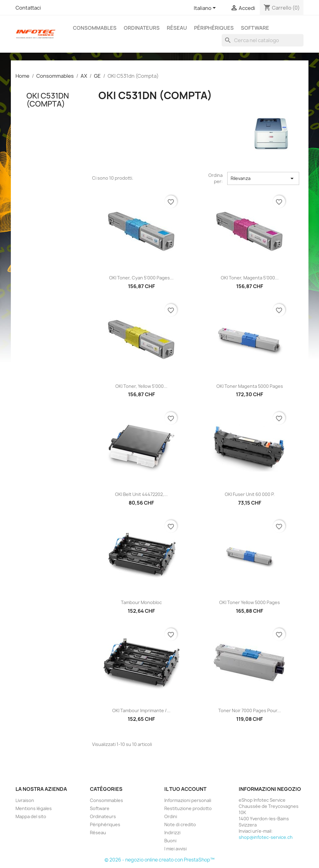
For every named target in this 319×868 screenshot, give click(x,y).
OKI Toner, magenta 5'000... (250, 278)
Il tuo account (185, 789)
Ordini (171, 816)
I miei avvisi (175, 849)
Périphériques (214, 28)
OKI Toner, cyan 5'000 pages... (141, 278)
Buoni (170, 841)
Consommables (95, 28)
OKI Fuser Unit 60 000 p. (250, 494)
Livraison (25, 800)
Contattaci (28, 8)
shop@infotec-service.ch (266, 837)
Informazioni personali (188, 800)
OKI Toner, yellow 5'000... (141, 386)
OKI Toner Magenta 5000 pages (250, 386)
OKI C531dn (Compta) (48, 100)
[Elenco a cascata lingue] (206, 8)
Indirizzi (172, 833)
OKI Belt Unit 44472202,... (141, 494)
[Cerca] (263, 40)
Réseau (177, 28)
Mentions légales (34, 808)
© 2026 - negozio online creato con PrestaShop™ (159, 860)
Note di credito (180, 824)
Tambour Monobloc (141, 602)
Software (255, 28)
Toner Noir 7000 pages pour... (250, 710)
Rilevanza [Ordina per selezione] (263, 178)
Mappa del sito (31, 816)
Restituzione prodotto (188, 808)
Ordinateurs (142, 28)
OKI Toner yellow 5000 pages (250, 602)
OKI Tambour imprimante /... (141, 710)
